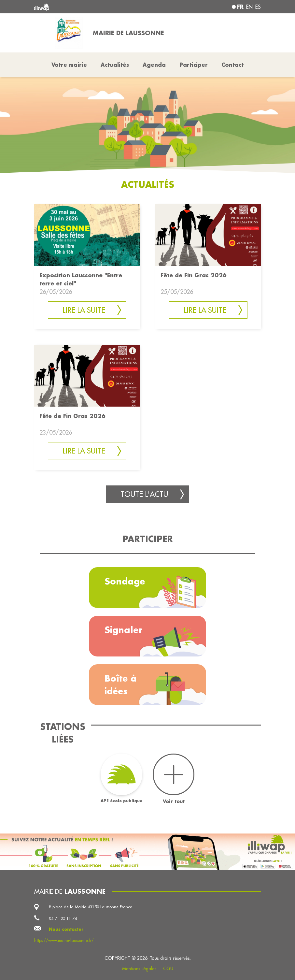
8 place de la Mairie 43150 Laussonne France (91, 907)
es (258, 7)
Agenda (154, 65)
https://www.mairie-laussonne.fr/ (64, 940)
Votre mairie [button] (69, 65)
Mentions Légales (139, 969)
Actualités (115, 65)
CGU (168, 969)
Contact (232, 65)
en (249, 7)
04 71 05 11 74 (63, 918)
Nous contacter (66, 929)
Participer (194, 65)
